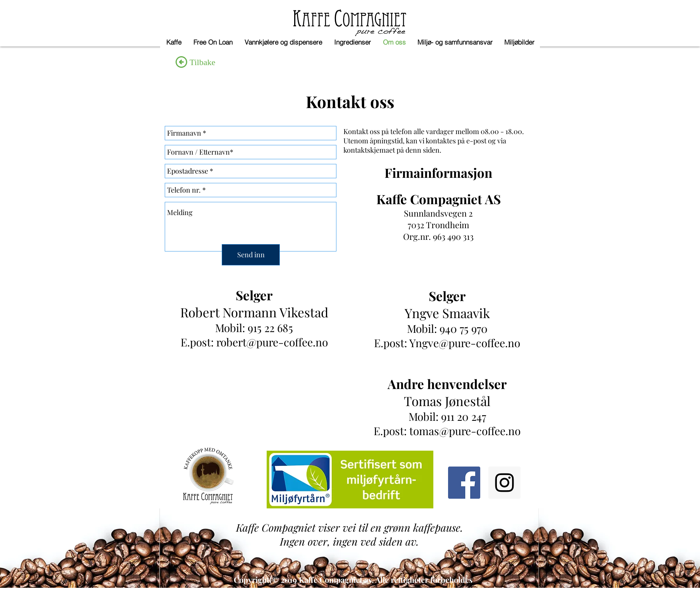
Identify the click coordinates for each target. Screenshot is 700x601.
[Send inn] (251, 255)
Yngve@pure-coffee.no (465, 343)
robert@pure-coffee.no (272, 342)
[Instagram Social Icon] (504, 483)
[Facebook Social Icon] (464, 483)
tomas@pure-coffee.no (465, 431)
